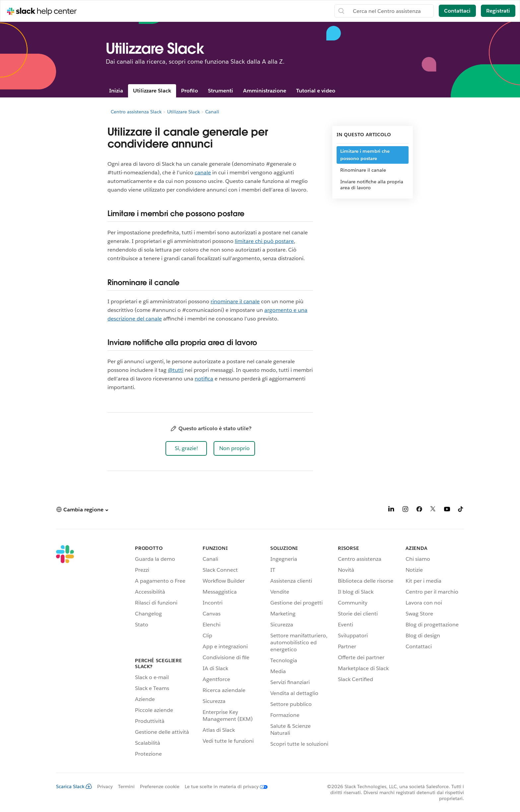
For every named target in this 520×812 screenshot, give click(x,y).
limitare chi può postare (264, 241)
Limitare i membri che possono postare (365, 155)
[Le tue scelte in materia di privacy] (224, 786)
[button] (186, 448)
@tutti (176, 370)
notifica (204, 379)
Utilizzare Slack (152, 91)
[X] (433, 510)
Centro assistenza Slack (136, 112)
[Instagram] (405, 510)
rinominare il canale (235, 301)
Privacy (105, 786)
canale (203, 173)
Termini (126, 786)
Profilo (190, 91)
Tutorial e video (316, 91)
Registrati (498, 11)
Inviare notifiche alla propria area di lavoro (372, 185)
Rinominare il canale (363, 170)
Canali (212, 112)
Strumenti (221, 91)
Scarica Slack (74, 786)
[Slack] (65, 652)
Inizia (116, 91)
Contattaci (457, 11)
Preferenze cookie (160, 786)
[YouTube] (447, 510)
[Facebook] (419, 510)
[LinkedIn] (391, 510)
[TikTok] (461, 510)
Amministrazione (265, 91)
